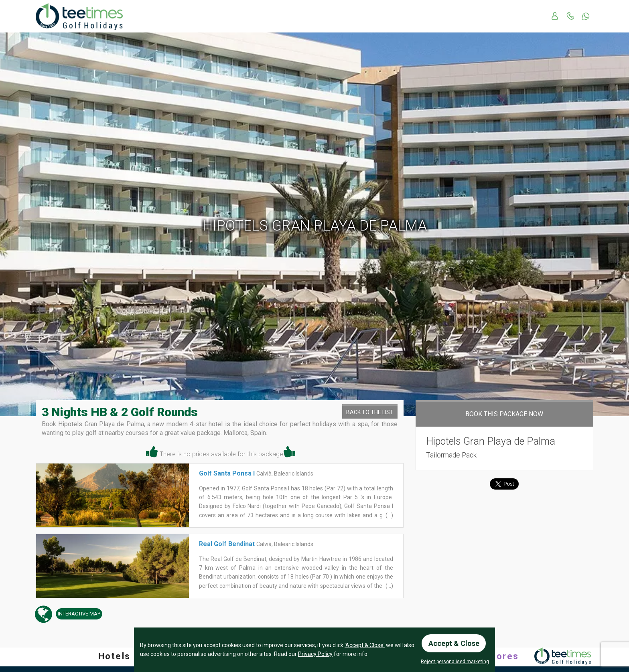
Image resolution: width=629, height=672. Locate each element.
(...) (389, 515)
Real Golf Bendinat (227, 544)
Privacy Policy (315, 654)
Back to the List (370, 412)
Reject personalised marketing (455, 662)
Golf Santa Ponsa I (227, 473)
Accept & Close (454, 643)
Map (78, 614)
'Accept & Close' (365, 645)
